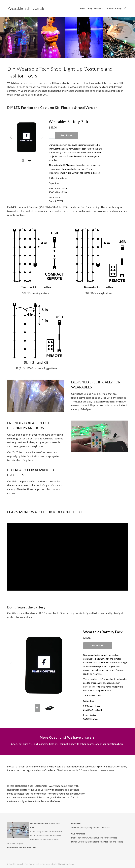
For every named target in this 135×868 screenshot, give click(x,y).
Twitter (96, 828)
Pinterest (105, 828)
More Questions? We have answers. (68, 737)
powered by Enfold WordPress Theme (60, 864)
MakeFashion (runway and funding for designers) (94, 838)
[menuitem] (82, 8)
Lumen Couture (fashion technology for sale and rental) (97, 842)
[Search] (125, 8)
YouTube (75, 828)
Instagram (86, 828)
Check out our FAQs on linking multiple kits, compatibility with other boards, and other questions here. (68, 744)
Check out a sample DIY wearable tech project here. (85, 770)
